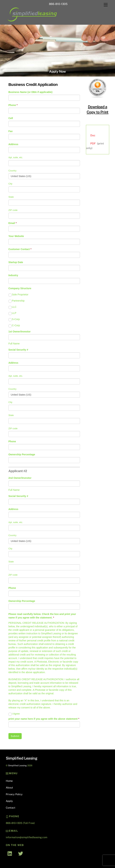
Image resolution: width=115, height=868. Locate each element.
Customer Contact (20, 249)
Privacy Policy (14, 794)
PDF (93, 143)
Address (13, 144)
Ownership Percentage (22, 454)
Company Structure (20, 288)
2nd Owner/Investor (20, 478)
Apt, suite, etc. (16, 157)
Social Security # (18, 350)
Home (9, 781)
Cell (11, 118)
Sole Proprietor (18, 295)
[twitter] (21, 853)
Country (13, 171)
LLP (12, 313)
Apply (9, 801)
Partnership (17, 301)
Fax (11, 131)
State (11, 197)
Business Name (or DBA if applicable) (30, 92)
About (9, 787)
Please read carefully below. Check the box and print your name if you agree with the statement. (42, 616)
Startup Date (16, 262)
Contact (11, 808)
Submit (15, 736)
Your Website (16, 236)
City (10, 184)
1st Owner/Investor (20, 332)
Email (13, 223)
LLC (13, 307)
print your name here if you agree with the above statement (44, 719)
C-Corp (14, 326)
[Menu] (106, 5)
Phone (13, 105)
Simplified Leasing (17, 765)
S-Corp (14, 319)
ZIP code (13, 210)
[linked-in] (11, 853)
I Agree (14, 714)
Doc (93, 135)
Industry (13, 275)
